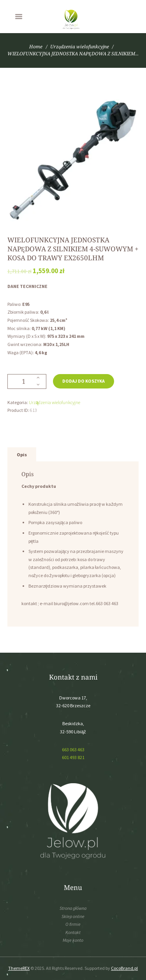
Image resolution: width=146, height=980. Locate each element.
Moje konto (73, 940)
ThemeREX (19, 968)
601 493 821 (73, 757)
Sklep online (73, 916)
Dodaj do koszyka (84, 381)
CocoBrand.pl (124, 968)
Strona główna (73, 908)
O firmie (73, 924)
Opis (22, 455)
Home (36, 47)
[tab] (22, 455)
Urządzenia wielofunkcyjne (80, 47)
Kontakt (73, 932)
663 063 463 (73, 750)
